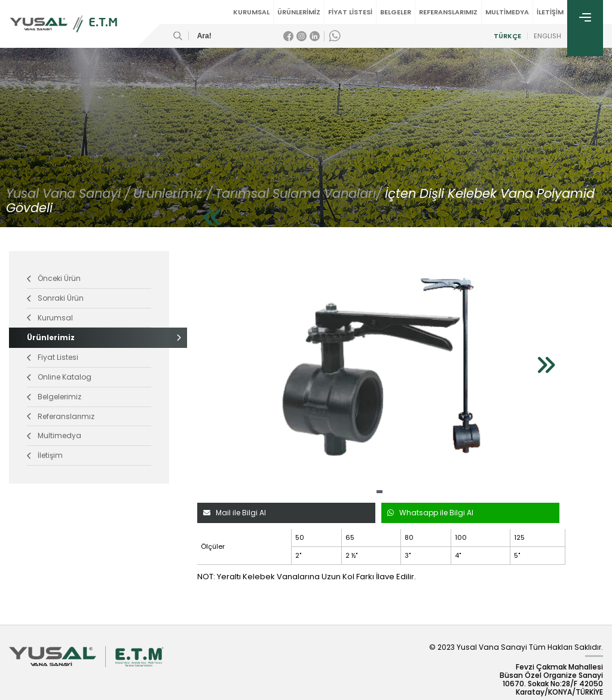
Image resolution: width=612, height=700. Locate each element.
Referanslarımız (61, 416)
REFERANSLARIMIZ (448, 12)
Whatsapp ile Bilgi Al (430, 513)
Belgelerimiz (54, 397)
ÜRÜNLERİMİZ (299, 12)
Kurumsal (50, 318)
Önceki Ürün (54, 278)
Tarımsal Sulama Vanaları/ (299, 193)
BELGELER (396, 12)
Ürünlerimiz (89, 337)
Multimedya (54, 435)
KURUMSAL (251, 12)
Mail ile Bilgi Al (235, 513)
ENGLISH (547, 36)
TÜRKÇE (507, 36)
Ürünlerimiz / (173, 193)
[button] (380, 492)
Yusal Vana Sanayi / (68, 193)
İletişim (45, 455)
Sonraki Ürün (55, 298)
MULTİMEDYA (507, 12)
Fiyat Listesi (53, 357)
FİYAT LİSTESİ (350, 12)
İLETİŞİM (550, 12)
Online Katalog (59, 377)
